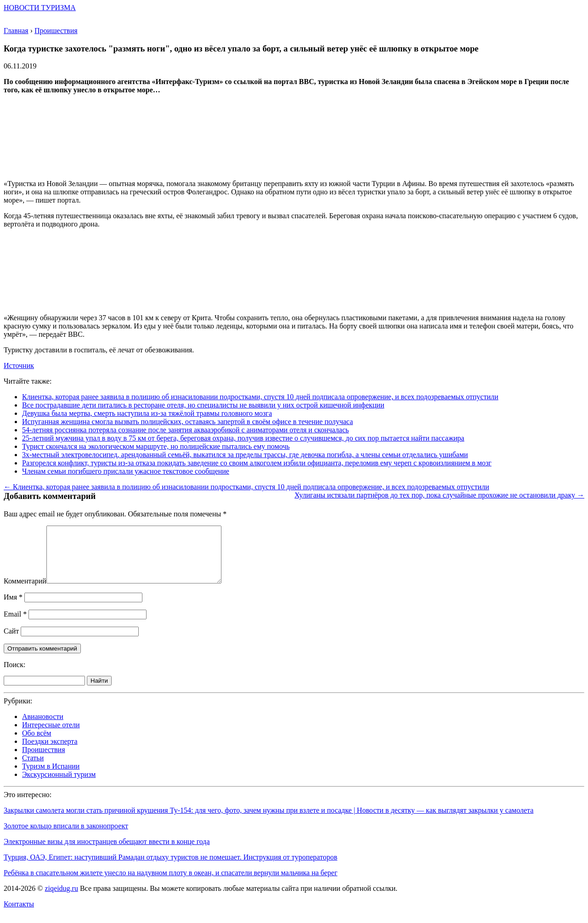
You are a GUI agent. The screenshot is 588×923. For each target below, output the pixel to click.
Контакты (19, 915)
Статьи (33, 769)
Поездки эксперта (50, 752)
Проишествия (44, 761)
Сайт (11, 642)
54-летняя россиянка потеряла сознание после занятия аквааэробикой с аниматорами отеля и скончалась (185, 430)
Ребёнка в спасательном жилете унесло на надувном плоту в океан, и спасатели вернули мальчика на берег (171, 884)
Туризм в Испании (51, 777)
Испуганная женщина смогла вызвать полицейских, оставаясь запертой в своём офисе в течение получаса (187, 422)
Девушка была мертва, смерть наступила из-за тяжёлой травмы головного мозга (147, 413)
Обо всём (37, 744)
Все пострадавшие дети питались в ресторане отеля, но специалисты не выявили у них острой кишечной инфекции (203, 405)
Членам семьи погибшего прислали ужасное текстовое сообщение (126, 471)
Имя (13, 608)
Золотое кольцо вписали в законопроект (66, 837)
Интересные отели (51, 736)
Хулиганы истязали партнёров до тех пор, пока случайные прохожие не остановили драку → (439, 495)
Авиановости (43, 728)
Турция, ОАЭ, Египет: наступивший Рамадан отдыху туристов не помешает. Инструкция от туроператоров (170, 868)
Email (15, 625)
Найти (99, 692)
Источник (19, 365)
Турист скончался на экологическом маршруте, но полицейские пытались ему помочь (156, 446)
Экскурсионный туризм (59, 785)
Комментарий (25, 592)
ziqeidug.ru (61, 899)
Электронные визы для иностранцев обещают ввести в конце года (107, 852)
